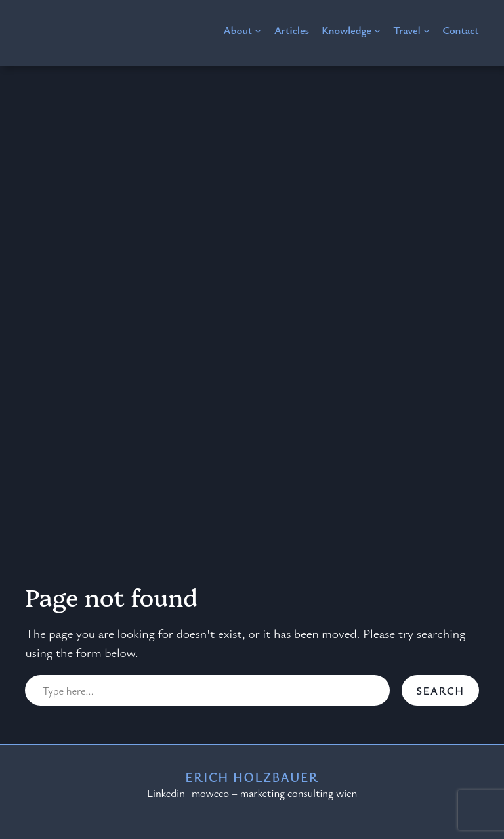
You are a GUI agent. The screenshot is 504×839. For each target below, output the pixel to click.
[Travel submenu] (427, 30)
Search (440, 690)
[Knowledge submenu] (377, 30)
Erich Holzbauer (252, 777)
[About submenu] (258, 30)
